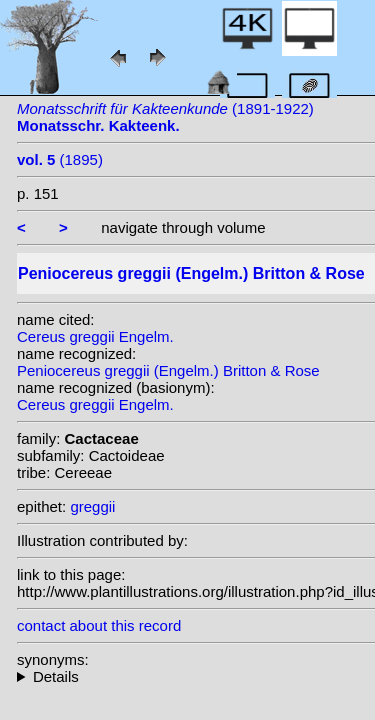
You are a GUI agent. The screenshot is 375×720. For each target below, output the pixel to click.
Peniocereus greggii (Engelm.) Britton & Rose (168, 370)
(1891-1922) (165, 117)
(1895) (60, 159)
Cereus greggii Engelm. (95, 336)
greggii (92, 506)
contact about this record (99, 625)
